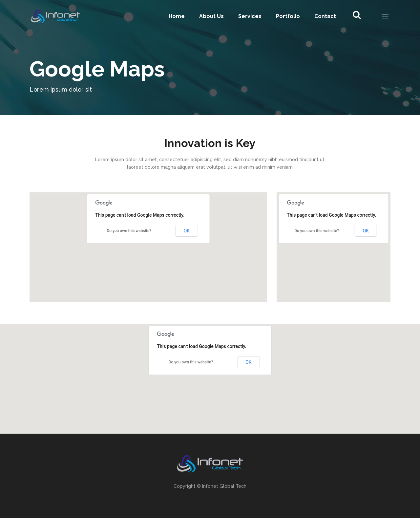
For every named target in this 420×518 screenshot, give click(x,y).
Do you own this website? (129, 231)
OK (187, 231)
